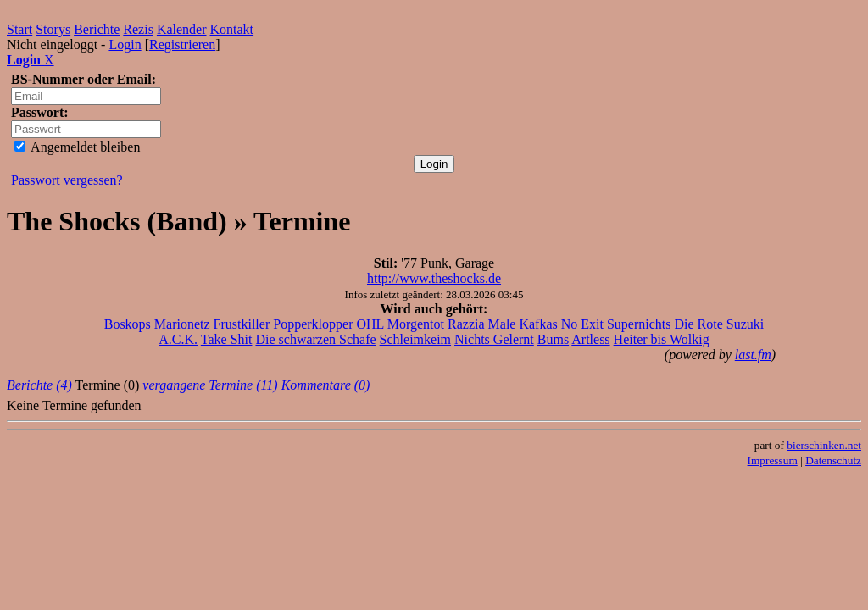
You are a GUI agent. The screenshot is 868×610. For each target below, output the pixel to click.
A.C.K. (178, 339)
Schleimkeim (415, 339)
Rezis (138, 29)
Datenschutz (833, 460)
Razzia (466, 324)
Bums (553, 339)
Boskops (128, 324)
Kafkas (538, 324)
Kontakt (232, 29)
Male (502, 324)
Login (125, 44)
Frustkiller (242, 324)
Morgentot (416, 324)
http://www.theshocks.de (434, 278)
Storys (53, 29)
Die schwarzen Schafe (315, 339)
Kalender (182, 29)
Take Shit (227, 339)
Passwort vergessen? (67, 180)
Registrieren (182, 44)
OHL (370, 324)
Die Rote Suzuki (720, 324)
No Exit (582, 324)
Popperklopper (313, 324)
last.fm (753, 355)
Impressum (773, 460)
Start (19, 29)
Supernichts (639, 324)
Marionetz (182, 324)
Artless (590, 339)
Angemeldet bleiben (77, 147)
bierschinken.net (824, 445)
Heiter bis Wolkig (662, 339)
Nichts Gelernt (494, 339)
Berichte (97, 29)
